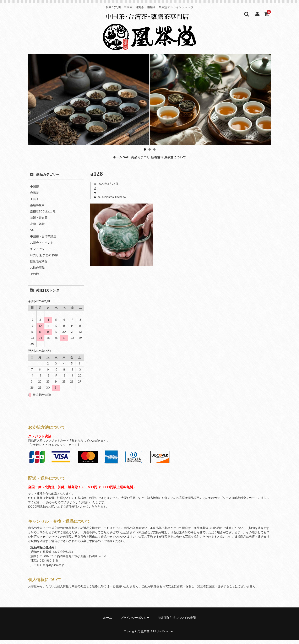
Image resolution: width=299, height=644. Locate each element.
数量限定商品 (39, 265)
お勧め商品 (37, 272)
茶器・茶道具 (39, 222)
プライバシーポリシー (135, 622)
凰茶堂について (208, 159)
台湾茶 (34, 197)
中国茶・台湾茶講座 (43, 240)
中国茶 (34, 191)
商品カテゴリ (137, 159)
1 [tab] (145, 149)
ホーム (83, 159)
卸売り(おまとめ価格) (44, 259)
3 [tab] (154, 149)
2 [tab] (150, 149)
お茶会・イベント (42, 247)
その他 (34, 278)
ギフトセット (39, 253)
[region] (149, 100)
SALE (107, 159)
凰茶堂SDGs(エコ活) (43, 216)
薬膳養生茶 (37, 209)
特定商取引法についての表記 (177, 622)
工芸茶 (34, 203)
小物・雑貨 (37, 228)
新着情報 (171, 159)
